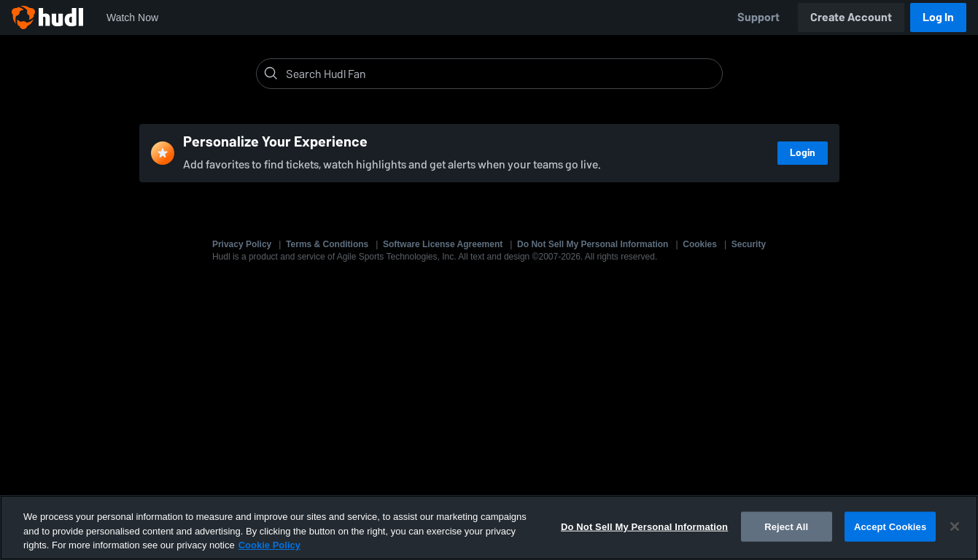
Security (749, 244)
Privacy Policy (242, 244)
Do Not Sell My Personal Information (593, 244)
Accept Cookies (890, 526)
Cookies (700, 244)
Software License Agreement (443, 244)
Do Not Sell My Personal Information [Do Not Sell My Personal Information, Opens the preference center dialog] (644, 526)
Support (758, 17)
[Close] (955, 526)
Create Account (851, 17)
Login (803, 153)
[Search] (501, 74)
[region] (489, 528)
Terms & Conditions (327, 244)
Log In (938, 17)
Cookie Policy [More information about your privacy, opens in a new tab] (269, 545)
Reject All (786, 526)
